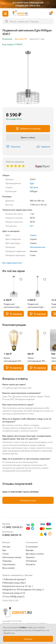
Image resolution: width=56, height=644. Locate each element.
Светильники (9, 564)
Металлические (38, 247)
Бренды (30, 550)
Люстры (6, 546)
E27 (32, 226)
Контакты (31, 564)
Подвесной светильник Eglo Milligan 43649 (12, 305)
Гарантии (30, 557)
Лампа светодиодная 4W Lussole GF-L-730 (36, 359)
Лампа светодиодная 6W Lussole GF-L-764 (12, 359)
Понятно (28, 639)
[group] (28, 77)
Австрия (34, 187)
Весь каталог (9, 568)
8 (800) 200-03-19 (12, 535)
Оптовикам (31, 561)
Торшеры (7, 561)
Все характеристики (12, 263)
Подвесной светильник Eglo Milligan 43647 (35, 305)
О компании (32, 546)
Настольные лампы (12, 557)
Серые (33, 235)
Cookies (23, 627)
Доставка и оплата (35, 554)
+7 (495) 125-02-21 (13, 527)
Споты (6, 554)
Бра (4, 550)
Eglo (32, 183)
